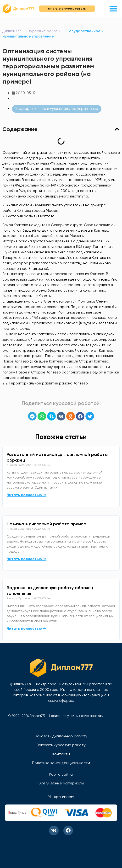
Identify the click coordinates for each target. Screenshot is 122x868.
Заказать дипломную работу (61, 736)
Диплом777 (12, 31)
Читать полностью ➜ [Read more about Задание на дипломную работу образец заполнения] (26, 628)
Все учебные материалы (61, 783)
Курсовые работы (44, 31)
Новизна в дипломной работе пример (47, 524)
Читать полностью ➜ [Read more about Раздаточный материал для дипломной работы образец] (26, 495)
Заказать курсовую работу (61, 745)
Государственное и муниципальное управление (56, 109)
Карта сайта (61, 774)
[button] (114, 9)
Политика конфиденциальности (61, 763)
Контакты (61, 754)
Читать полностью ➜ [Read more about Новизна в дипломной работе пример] (26, 559)
